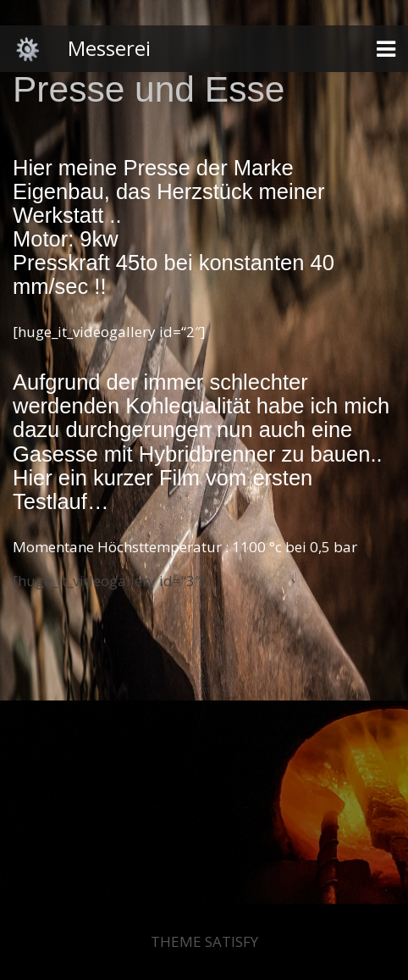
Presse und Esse (149, 89)
